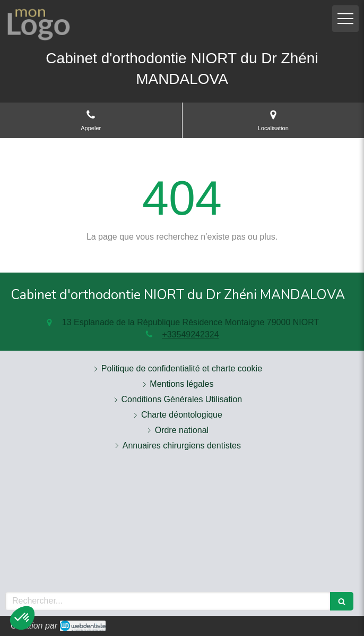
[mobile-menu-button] (345, 19)
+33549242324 (190, 334)
